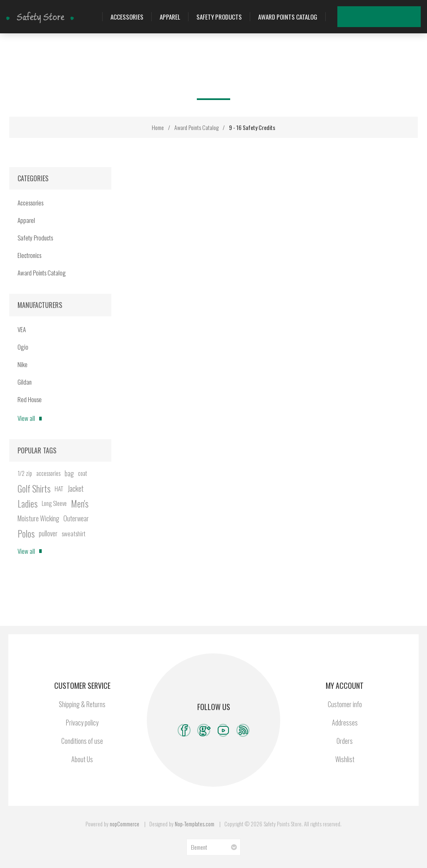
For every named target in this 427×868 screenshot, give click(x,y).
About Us (82, 759)
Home (158, 127)
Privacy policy (82, 723)
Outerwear (76, 518)
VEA (22, 329)
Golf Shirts (34, 488)
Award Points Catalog (288, 17)
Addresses (345, 723)
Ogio (23, 347)
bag (69, 473)
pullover (48, 533)
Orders (345, 741)
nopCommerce (124, 824)
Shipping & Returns (82, 704)
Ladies (28, 503)
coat (83, 473)
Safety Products (219, 17)
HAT (59, 488)
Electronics (29, 255)
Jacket (75, 488)
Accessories (127, 17)
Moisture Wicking (38, 518)
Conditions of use (82, 741)
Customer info (345, 704)
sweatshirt (74, 533)
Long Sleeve (54, 503)
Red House (30, 399)
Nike (23, 364)
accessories (48, 473)
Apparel (170, 17)
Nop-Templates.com (195, 824)
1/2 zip (25, 473)
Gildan (25, 382)
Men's (80, 503)
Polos (26, 533)
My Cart (410, 17)
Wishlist (389, 17)
